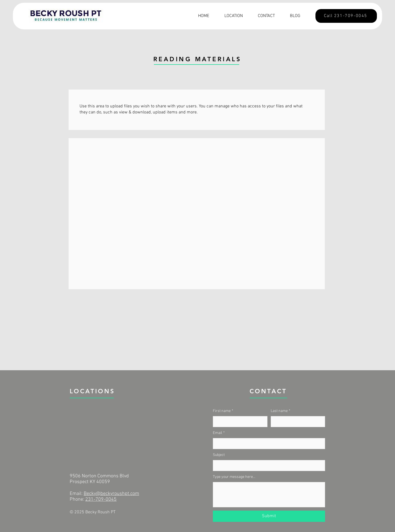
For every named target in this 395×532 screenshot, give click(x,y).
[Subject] (267, 466)
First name (223, 411)
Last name (280, 411)
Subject (219, 455)
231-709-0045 (101, 499)
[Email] (267, 444)
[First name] (239, 422)
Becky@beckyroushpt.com (111, 494)
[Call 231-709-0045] (346, 16)
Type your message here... (234, 477)
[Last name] (296, 422)
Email (219, 433)
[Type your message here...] (269, 495)
